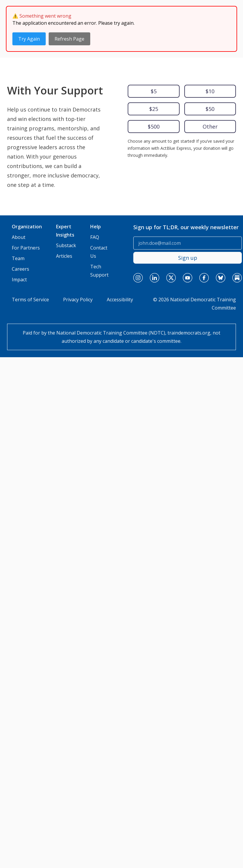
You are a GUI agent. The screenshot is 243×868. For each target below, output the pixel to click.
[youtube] (188, 227)
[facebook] (204, 227)
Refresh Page (69, 39)
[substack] (237, 227)
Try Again (29, 39)
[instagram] (138, 227)
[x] (171, 227)
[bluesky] (221, 227)
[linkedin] (155, 227)
